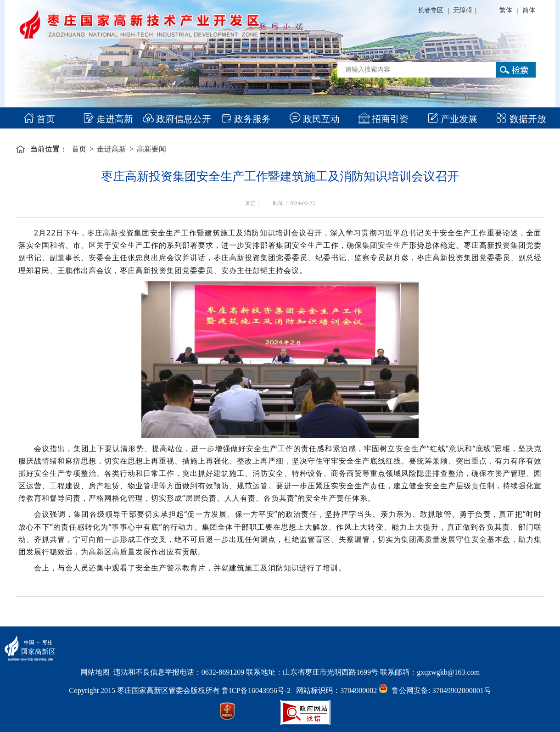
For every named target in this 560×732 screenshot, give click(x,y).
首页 (39, 119)
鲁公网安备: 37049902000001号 (435, 690)
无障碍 (463, 10)
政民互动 (315, 119)
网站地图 (95, 672)
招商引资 (384, 119)
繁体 (506, 10)
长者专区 (431, 10)
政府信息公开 (177, 119)
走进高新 (108, 119)
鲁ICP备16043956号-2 (259, 690)
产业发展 (452, 119)
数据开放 (521, 119)
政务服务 (246, 119)
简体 (529, 10)
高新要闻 (151, 149)
